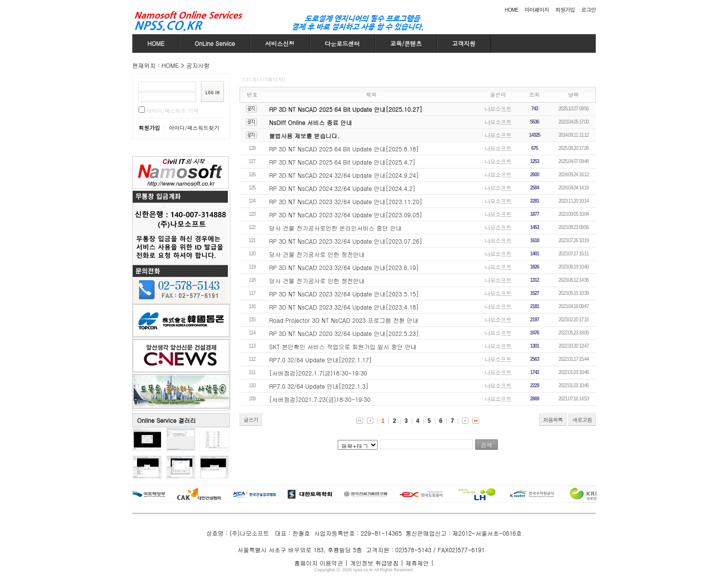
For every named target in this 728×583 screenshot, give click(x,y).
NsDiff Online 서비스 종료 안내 (311, 122)
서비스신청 (280, 43)
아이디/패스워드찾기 (194, 128)
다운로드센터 (343, 43)
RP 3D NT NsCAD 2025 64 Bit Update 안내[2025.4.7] (343, 162)
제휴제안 (417, 563)
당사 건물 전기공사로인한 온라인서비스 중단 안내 (336, 228)
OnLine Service (215, 43)
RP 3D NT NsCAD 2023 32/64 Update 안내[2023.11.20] (346, 201)
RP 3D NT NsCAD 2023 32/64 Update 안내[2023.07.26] (346, 241)
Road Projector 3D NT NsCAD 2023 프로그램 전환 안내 (344, 320)
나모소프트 (498, 109)
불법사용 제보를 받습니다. (304, 135)
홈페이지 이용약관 (319, 563)
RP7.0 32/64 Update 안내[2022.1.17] (321, 360)
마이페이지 (537, 10)
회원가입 (565, 10)
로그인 (588, 10)
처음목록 (553, 420)
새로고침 (582, 420)
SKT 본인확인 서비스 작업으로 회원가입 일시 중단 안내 (343, 346)
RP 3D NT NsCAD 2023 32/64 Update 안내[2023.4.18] (344, 307)
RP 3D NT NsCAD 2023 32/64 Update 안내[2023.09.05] (346, 215)
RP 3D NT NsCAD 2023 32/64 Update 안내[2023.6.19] (344, 267)
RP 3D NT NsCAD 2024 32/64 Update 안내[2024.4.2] (343, 188)
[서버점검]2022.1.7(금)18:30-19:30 (318, 373)
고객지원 (464, 43)
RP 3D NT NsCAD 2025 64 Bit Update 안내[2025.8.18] (344, 149)
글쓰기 (251, 420)
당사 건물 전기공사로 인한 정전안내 (317, 254)
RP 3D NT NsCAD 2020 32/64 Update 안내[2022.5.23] (344, 333)
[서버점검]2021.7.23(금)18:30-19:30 (320, 399)
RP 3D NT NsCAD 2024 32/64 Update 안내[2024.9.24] (344, 175)
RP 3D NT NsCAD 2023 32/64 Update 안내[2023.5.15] (344, 294)
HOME (511, 10)
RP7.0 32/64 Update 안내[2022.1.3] (319, 386)
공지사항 (198, 65)
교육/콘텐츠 (406, 43)
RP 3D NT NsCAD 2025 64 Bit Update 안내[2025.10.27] (346, 109)
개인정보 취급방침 (374, 563)
